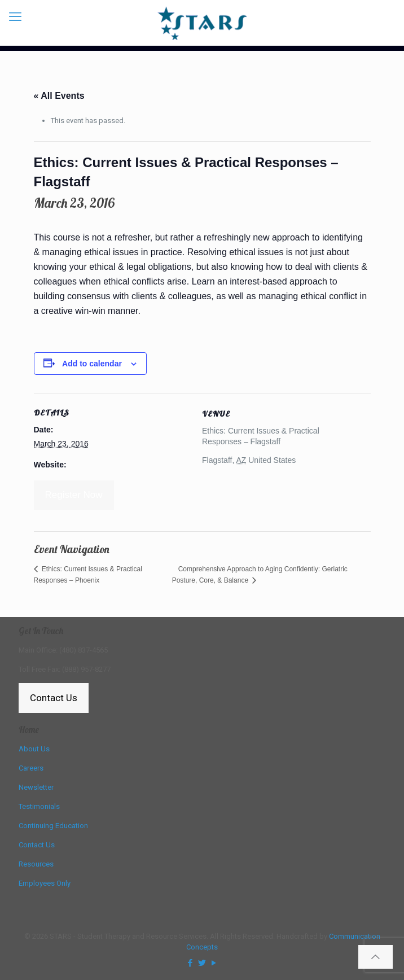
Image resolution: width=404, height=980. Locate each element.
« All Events (59, 96)
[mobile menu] (15, 17)
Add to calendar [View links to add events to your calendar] (92, 364)
